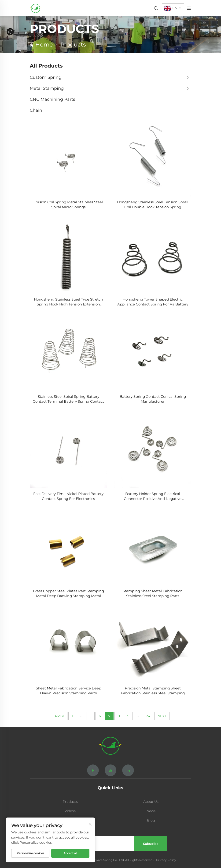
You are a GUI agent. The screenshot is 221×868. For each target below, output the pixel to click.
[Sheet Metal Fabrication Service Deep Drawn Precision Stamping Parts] (68, 644)
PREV (60, 716)
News (151, 811)
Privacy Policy (166, 860)
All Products (46, 66)
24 (148, 716)
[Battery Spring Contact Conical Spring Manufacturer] (153, 352)
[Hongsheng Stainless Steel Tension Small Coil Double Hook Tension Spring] (153, 158)
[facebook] (93, 770)
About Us (151, 802)
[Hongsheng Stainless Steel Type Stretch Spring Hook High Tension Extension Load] (68, 255)
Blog (151, 820)
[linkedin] (128, 770)
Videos (70, 811)
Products (73, 45)
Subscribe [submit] (151, 844)
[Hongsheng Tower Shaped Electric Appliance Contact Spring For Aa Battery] (153, 255)
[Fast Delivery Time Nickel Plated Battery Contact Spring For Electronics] (68, 450)
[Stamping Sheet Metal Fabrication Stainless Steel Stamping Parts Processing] (153, 547)
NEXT (162, 716)
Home (44, 45)
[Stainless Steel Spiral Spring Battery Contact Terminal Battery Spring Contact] (68, 352)
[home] (36, 8)
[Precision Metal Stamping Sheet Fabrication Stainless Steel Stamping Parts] (153, 644)
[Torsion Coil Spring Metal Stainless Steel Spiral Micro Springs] (68, 158)
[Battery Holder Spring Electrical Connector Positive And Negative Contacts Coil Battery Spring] (153, 450)
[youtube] (110, 770)
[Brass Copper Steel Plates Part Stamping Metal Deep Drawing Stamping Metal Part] (68, 547)
